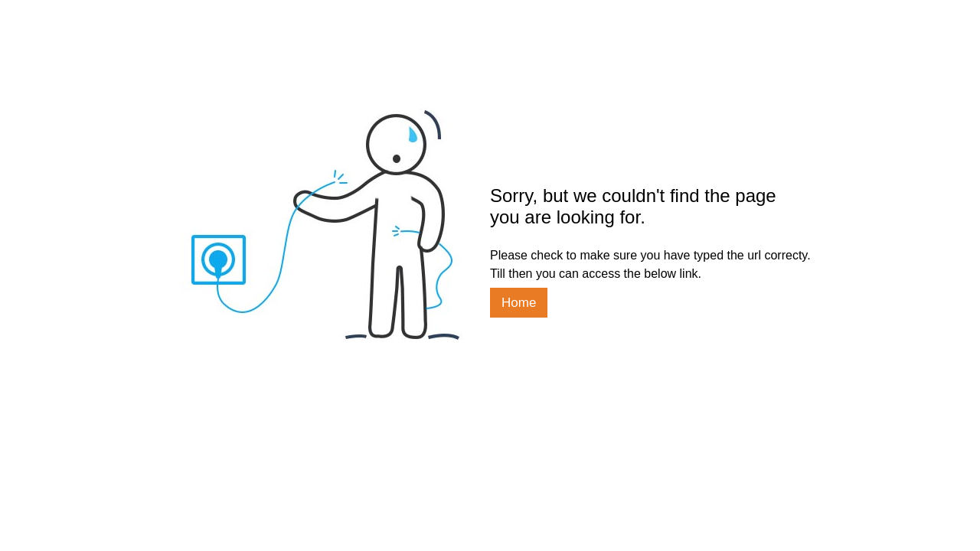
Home (519, 303)
